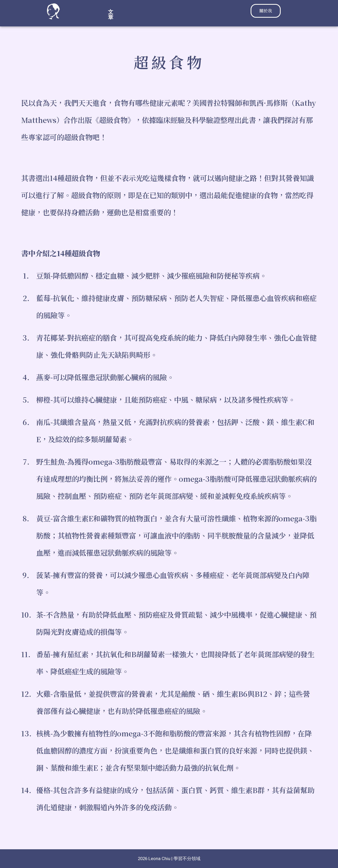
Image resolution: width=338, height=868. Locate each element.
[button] (157, 12)
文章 (155, 12)
